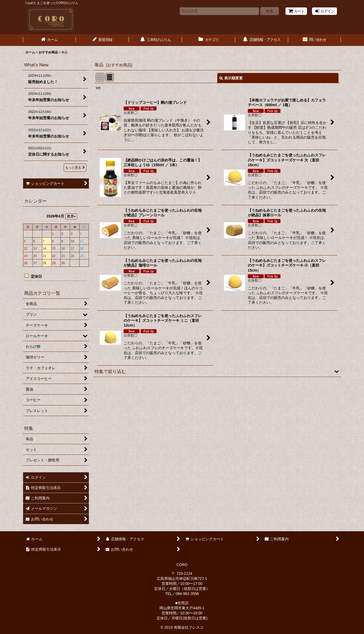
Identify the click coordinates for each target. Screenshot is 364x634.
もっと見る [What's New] (75, 168)
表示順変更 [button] (231, 78)
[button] (217, 371)
